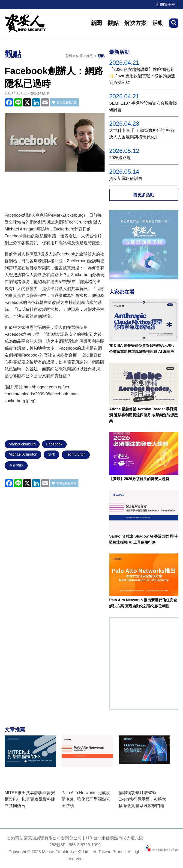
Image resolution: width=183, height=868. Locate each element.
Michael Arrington (23, 454)
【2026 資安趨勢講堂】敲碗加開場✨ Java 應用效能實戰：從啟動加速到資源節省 (142, 76)
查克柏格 (16, 465)
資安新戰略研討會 (126, 178)
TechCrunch (76, 454)
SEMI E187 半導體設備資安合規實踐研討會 (143, 106)
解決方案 (135, 23)
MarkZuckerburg (22, 444)
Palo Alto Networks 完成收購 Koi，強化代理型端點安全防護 (86, 799)
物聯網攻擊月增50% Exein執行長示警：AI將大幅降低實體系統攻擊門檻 (142, 799)
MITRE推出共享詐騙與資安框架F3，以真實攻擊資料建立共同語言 (30, 799)
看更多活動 (144, 195)
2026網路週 (120, 158)
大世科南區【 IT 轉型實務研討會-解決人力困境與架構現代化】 (142, 134)
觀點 (113, 23)
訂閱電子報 (166, 5)
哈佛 (51, 455)
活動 (158, 23)
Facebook (54, 444)
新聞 (96, 23)
